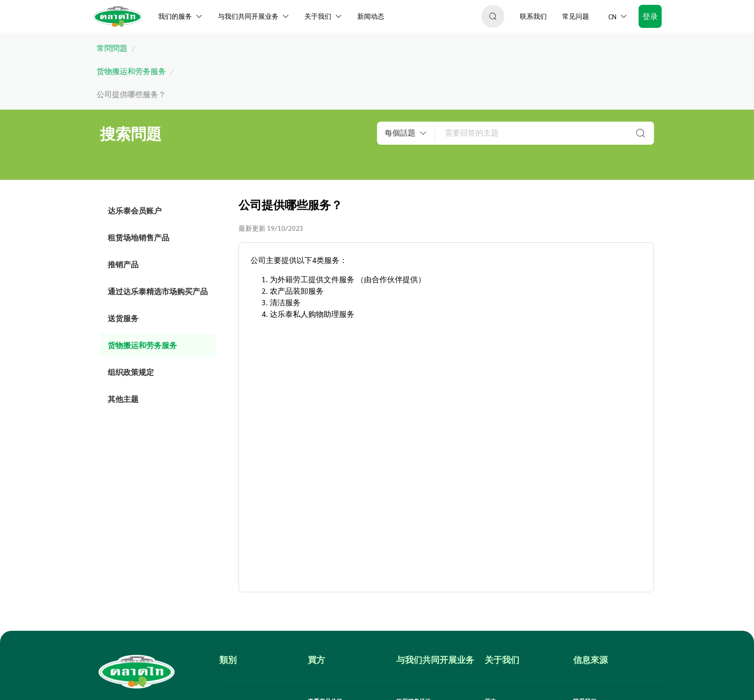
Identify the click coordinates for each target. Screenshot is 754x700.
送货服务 (123, 318)
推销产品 (123, 264)
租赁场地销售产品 (138, 237)
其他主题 (123, 399)
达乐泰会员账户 (135, 210)
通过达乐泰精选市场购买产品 (158, 291)
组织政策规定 (131, 372)
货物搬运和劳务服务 (142, 345)
